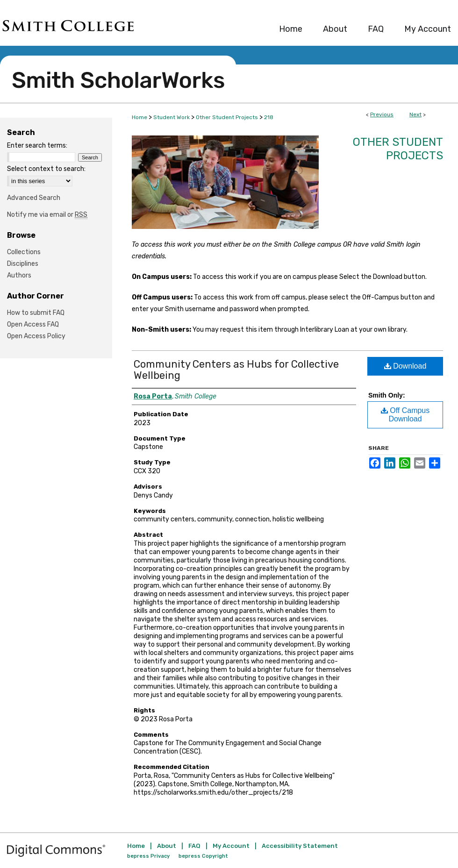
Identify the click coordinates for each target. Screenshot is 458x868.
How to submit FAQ (36, 313)
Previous (382, 114)
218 (269, 117)
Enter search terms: (37, 146)
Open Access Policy (36, 336)
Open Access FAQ (33, 324)
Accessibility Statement (300, 846)
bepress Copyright (203, 856)
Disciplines (23, 264)
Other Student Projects (227, 117)
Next (415, 114)
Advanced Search (34, 198)
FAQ (194, 846)
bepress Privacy (148, 856)
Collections (24, 252)
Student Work (172, 117)
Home (140, 117)
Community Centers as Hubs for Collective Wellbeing (236, 370)
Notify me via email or (47, 215)
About (167, 846)
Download (405, 366)
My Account (231, 846)
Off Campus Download (405, 415)
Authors (19, 275)
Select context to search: (46, 169)
